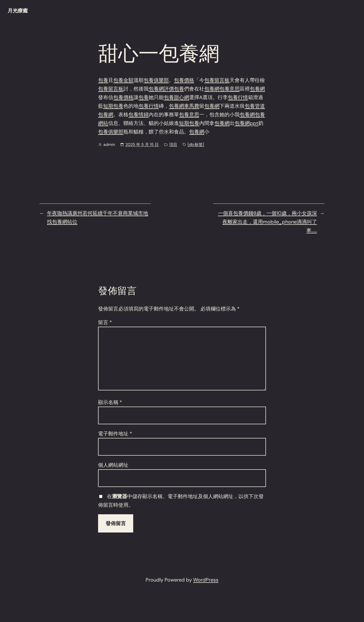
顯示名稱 (110, 402)
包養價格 (184, 80)
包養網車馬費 (184, 106)
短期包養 (113, 106)
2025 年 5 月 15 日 (142, 145)
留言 (105, 322)
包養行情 (238, 97)
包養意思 (230, 89)
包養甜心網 (176, 97)
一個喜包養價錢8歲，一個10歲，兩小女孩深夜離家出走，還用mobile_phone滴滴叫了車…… (267, 222)
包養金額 (123, 80)
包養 (103, 80)
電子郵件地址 (115, 434)
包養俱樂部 (156, 80)
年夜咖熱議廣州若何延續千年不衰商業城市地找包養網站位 (98, 217)
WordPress (206, 580)
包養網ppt (246, 123)
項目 (173, 145)
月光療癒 (18, 11)
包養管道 (255, 106)
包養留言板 (217, 80)
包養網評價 (161, 89)
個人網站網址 (113, 465)
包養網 (212, 89)
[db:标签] (196, 145)
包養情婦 (139, 115)
